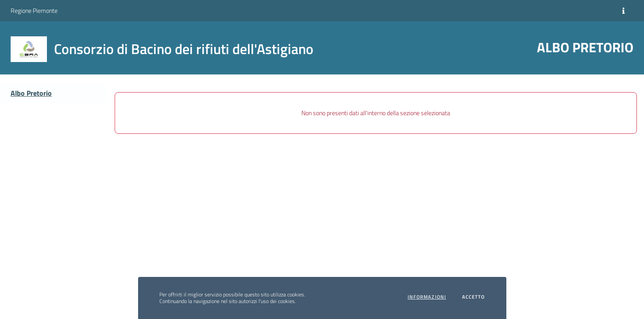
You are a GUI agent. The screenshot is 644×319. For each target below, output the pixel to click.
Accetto (474, 297)
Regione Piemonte (34, 10)
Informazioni (427, 297)
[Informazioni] (623, 11)
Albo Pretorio (31, 93)
